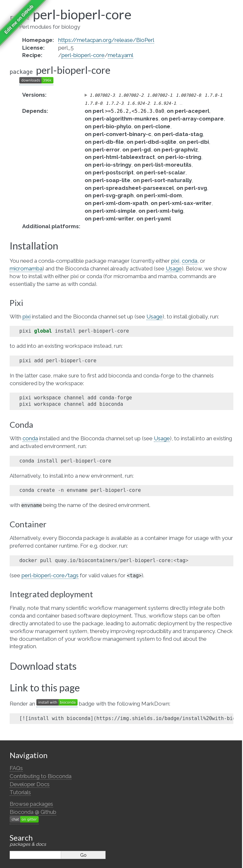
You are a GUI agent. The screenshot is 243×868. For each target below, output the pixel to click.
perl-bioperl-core (83, 55)
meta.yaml (121, 55)
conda (190, 261)
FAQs (16, 768)
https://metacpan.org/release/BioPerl (106, 40)
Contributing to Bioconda (41, 776)
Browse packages (31, 804)
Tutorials (20, 792)
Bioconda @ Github (33, 812)
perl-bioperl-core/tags (50, 575)
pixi (175, 261)
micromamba (26, 268)
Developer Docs (30, 784)
